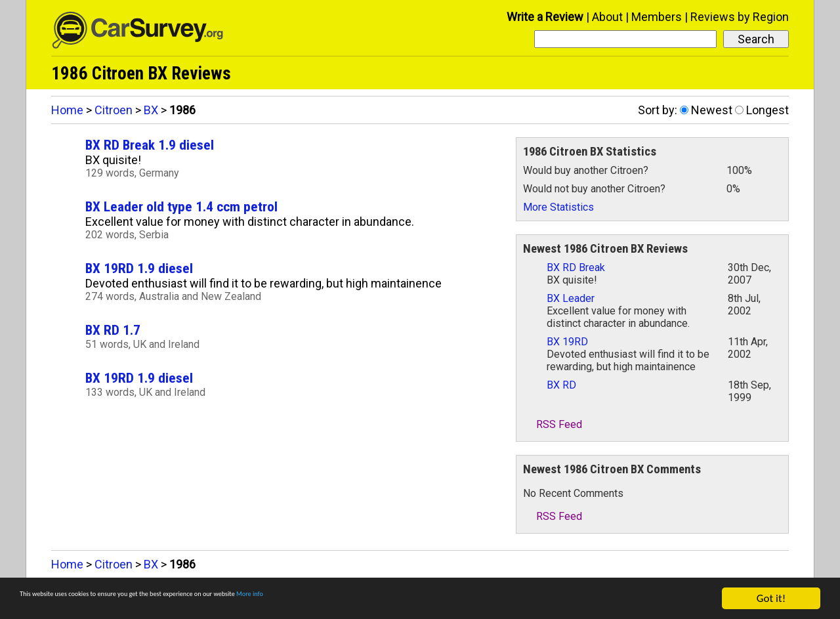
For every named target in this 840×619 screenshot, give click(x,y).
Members (657, 17)
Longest (767, 110)
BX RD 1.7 (113, 330)
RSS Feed (553, 424)
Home (67, 110)
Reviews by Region (740, 17)
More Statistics (558, 207)
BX (151, 110)
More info (404, 599)
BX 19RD (567, 342)
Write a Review (545, 17)
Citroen (114, 110)
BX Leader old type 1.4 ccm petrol (181, 206)
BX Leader (571, 298)
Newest (712, 110)
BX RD (561, 385)
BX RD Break (576, 267)
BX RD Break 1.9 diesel (150, 145)
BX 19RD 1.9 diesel (139, 268)
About (607, 17)
